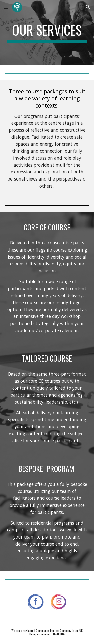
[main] (47, 32)
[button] (6, 7)
